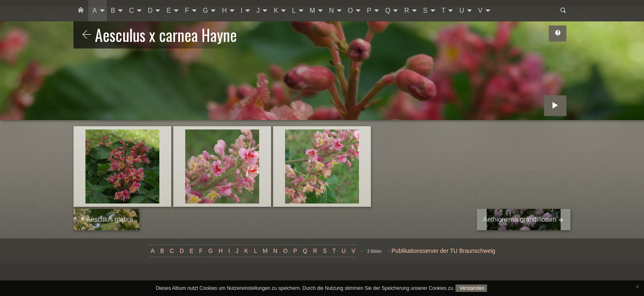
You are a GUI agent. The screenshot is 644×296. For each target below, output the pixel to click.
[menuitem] (81, 11)
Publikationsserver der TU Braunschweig (443, 251)
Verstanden (471, 288)
